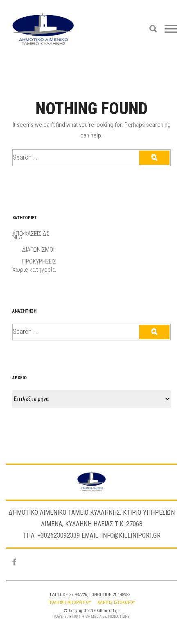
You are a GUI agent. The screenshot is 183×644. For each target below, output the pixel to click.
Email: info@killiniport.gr (121, 535)
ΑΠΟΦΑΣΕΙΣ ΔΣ (31, 234)
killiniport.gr (108, 611)
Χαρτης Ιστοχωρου (116, 602)
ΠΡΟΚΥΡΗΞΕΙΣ (39, 261)
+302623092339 (59, 535)
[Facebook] (14, 563)
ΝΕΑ (17, 237)
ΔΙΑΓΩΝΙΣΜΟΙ (38, 250)
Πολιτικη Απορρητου (70, 602)
